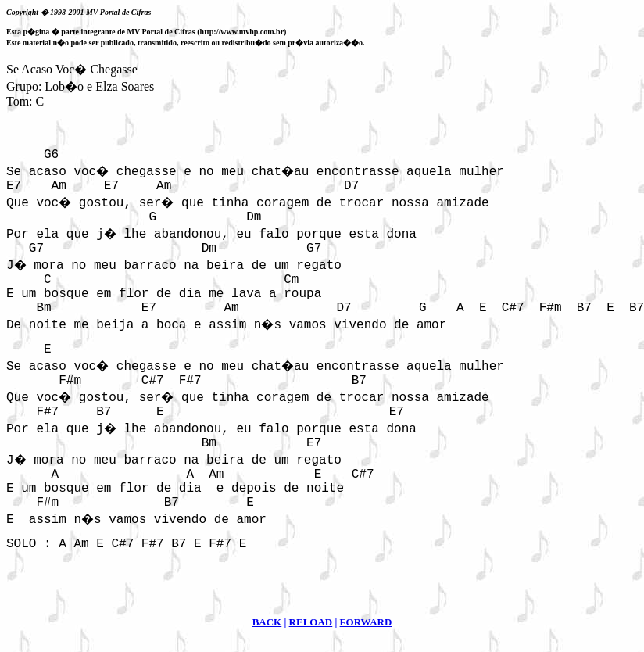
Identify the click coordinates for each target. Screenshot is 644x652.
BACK (267, 622)
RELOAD (311, 622)
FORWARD (366, 622)
